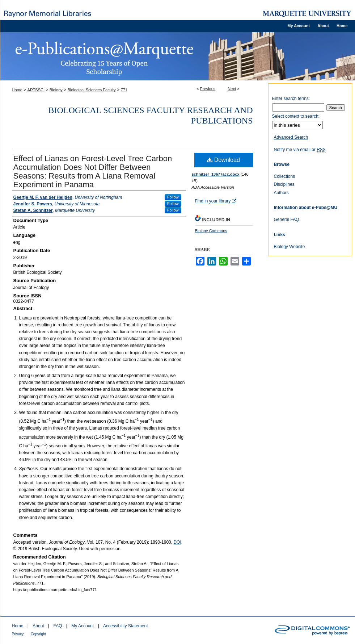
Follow (173, 197)
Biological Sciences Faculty (92, 90)
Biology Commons (211, 231)
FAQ (58, 626)
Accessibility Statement (125, 626)
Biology (56, 90)
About (38, 626)
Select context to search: (296, 116)
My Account (83, 626)
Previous (208, 89)
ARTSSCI (36, 90)
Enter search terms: (291, 99)
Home (17, 90)
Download (223, 160)
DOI (177, 542)
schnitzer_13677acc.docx (216, 174)
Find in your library (216, 201)
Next (232, 89)
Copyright (39, 634)
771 (124, 90)
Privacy (18, 634)
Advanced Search (291, 137)
